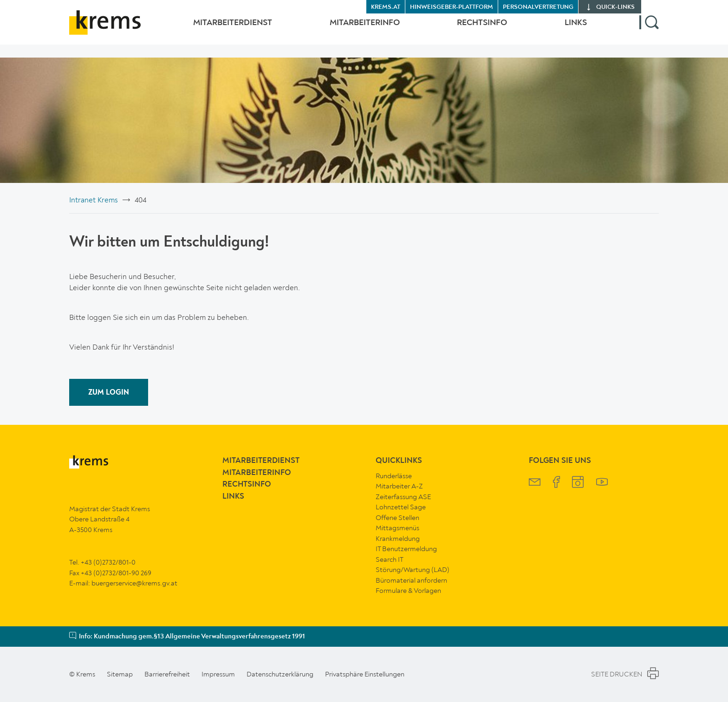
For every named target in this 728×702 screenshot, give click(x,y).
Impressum (218, 674)
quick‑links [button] (615, 7)
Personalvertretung (538, 7)
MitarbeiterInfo (352, 29)
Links (576, 29)
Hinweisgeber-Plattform (452, 7)
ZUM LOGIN (109, 393)
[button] (649, 29)
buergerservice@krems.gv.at (134, 583)
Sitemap (120, 674)
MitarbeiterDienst (214, 29)
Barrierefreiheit (167, 674)
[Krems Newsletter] (535, 483)
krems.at (386, 7)
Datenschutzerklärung (280, 674)
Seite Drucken (625, 675)
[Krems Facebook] (556, 483)
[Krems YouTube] (602, 483)
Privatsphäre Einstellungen (365, 674)
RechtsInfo (476, 29)
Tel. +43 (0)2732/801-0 (102, 562)
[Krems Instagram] (578, 483)
